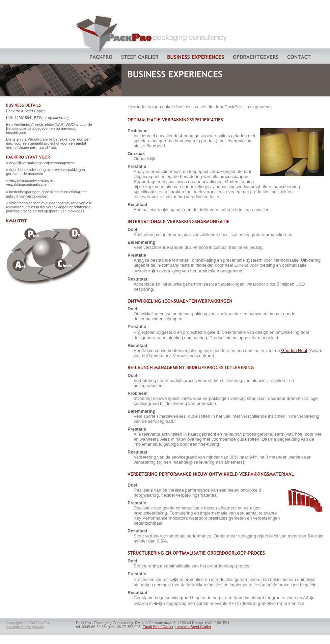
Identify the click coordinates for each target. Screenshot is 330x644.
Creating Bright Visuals (25, 627)
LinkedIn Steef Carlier (193, 627)
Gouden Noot (294, 350)
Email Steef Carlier (158, 627)
